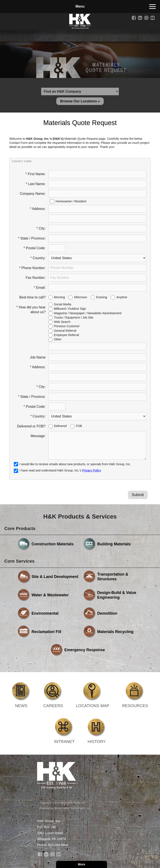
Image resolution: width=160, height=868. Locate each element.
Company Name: (33, 194)
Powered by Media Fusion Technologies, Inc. (65, 808)
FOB (79, 426)
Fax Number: (36, 278)
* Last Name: (36, 184)
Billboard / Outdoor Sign (70, 309)
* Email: (40, 288)
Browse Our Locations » (80, 101)
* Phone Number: (32, 268)
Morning (59, 297)
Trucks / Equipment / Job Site (74, 317)
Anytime (122, 297)
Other (58, 339)
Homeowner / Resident (71, 201)
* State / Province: (32, 238)
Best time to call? (33, 297)
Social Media (63, 304)
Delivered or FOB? (31, 426)
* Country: (38, 258)
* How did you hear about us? (31, 310)
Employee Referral (66, 335)
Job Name (38, 357)
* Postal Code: (35, 248)
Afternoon (81, 297)
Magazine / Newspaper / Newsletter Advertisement (88, 313)
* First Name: (35, 174)
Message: (38, 436)
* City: (41, 228)
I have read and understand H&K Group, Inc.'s (57, 470)
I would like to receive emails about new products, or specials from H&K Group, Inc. (75, 464)
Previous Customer (67, 326)
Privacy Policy (92, 470)
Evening (102, 297)
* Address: (38, 209)
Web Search (62, 322)
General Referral (65, 331)
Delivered (60, 426)
